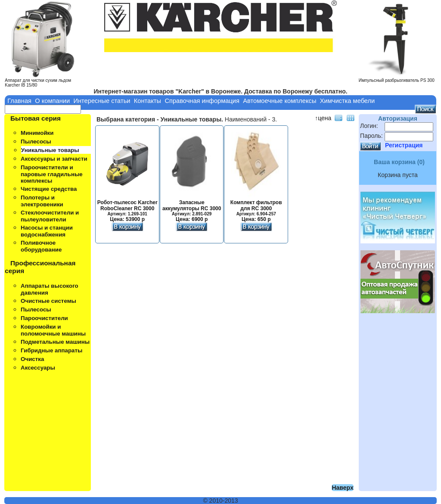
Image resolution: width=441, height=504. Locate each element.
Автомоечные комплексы (280, 101)
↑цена (323, 118)
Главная (19, 101)
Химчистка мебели (348, 101)
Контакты (148, 101)
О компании (52, 101)
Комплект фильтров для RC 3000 (256, 208)
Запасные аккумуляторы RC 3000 (192, 208)
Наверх (342, 488)
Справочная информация (202, 101)
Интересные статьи (102, 101)
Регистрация (404, 145)
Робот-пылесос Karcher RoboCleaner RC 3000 (127, 208)
